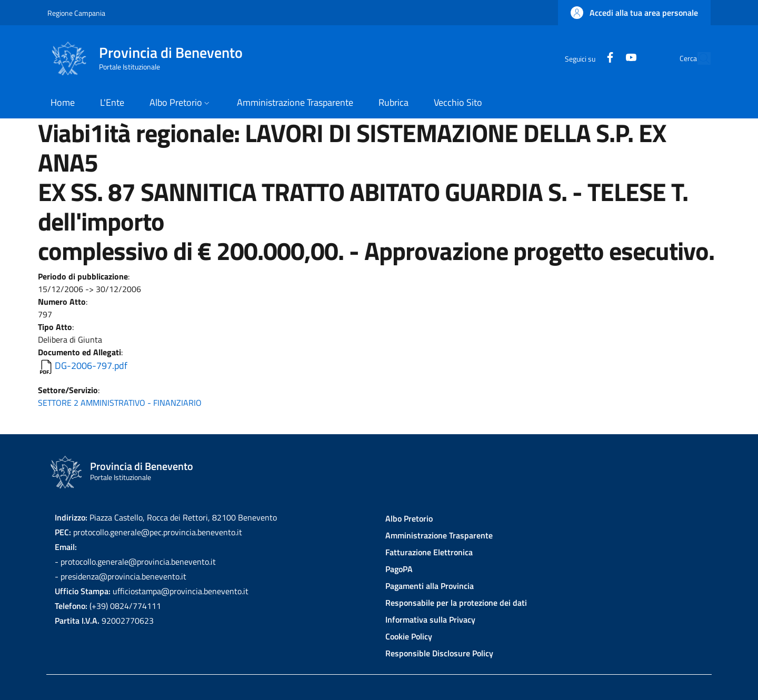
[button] (634, 13)
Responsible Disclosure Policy (439, 653)
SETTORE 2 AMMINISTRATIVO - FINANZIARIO (120, 403)
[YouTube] (607, 58)
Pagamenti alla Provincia (430, 586)
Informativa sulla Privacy (430, 619)
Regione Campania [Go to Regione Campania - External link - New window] (76, 13)
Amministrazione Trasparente (439, 535)
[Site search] (698, 58)
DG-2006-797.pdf (91, 366)
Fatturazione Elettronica (429, 552)
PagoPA (399, 569)
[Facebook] (586, 58)
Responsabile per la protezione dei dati (456, 603)
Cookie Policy (409, 636)
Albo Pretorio (409, 518)
